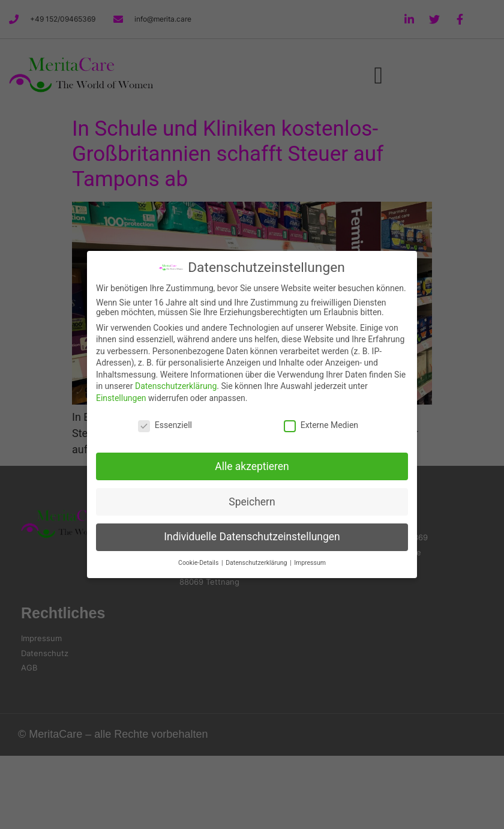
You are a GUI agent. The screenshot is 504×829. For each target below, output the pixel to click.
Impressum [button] (310, 563)
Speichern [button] (252, 502)
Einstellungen (121, 398)
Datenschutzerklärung (176, 386)
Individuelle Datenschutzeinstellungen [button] (252, 537)
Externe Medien (321, 425)
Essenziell (165, 425)
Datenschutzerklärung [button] (257, 563)
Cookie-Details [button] (199, 563)
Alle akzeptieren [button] (252, 466)
